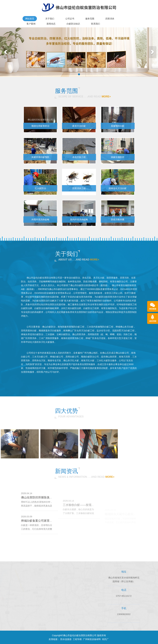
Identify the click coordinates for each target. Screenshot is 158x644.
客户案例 (31, 24)
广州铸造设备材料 (92, 639)
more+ (106, 97)
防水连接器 (66, 639)
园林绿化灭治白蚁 (118, 188)
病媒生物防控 (118, 157)
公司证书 (70, 19)
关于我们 (50, 19)
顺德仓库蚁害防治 (40, 126)
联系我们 (96, 24)
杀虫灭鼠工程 (79, 157)
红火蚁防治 (40, 188)
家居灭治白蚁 (79, 126)
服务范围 (90, 19)
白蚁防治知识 (73, 24)
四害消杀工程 (79, 188)
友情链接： (54, 639)
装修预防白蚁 (118, 126)
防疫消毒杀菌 (118, 219)
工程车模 (77, 639)
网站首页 (30, 19)
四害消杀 (110, 19)
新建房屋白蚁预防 (40, 157)
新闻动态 (51, 24)
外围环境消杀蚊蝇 (40, 219)
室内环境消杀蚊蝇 (79, 219)
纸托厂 (105, 639)
